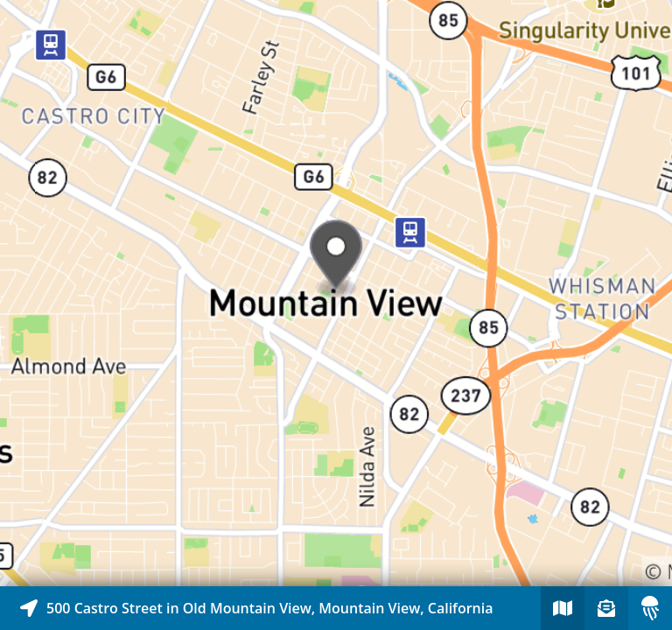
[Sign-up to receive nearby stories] (606, 608)
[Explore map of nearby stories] (336, 293)
